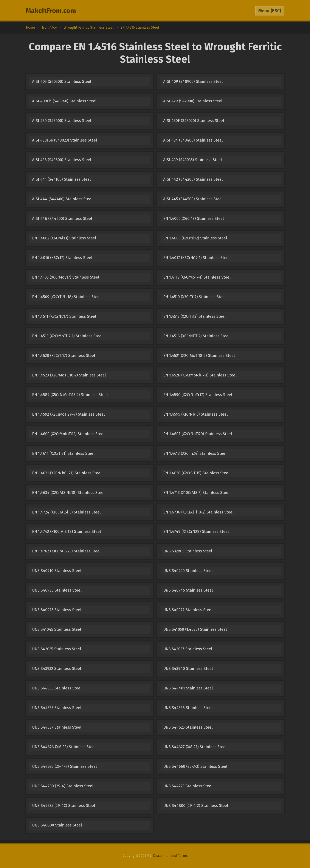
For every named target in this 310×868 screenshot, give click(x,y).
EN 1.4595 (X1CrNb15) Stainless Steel (195, 414)
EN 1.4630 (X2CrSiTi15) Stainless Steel (196, 473)
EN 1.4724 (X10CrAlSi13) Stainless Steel (66, 512)
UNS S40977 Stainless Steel (188, 610)
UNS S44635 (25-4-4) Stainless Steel (64, 766)
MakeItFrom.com (51, 11)
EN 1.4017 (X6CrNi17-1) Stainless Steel (196, 258)
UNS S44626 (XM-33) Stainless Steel (64, 747)
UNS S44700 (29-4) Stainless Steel (63, 786)
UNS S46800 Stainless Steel (57, 825)
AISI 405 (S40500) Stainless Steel (62, 82)
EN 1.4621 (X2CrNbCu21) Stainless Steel (67, 473)
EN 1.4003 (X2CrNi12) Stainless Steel (195, 238)
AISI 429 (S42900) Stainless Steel (193, 101)
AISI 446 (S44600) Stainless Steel (62, 219)
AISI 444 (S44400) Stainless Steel (62, 199)
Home (30, 27)
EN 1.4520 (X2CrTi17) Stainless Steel (64, 356)
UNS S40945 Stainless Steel (188, 590)
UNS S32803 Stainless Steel (188, 551)
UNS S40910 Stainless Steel (57, 571)
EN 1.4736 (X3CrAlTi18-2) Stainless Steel (198, 512)
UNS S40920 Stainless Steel (188, 571)
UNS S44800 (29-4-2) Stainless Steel (196, 806)
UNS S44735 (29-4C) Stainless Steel (64, 806)
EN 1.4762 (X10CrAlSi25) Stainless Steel (66, 551)
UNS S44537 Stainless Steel (57, 727)
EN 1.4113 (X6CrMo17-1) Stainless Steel (197, 277)
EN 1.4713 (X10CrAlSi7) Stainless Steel (196, 493)
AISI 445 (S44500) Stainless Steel (193, 199)
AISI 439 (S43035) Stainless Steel (193, 160)
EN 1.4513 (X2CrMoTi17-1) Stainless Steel (67, 336)
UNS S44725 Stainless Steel (188, 786)
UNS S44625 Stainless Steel (188, 727)
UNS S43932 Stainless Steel (57, 669)
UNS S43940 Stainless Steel (188, 669)
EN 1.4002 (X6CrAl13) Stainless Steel (64, 238)
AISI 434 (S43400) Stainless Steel (193, 140)
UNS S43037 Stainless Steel (188, 649)
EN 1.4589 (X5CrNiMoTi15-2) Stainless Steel (70, 395)
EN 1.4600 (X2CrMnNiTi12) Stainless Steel (68, 434)
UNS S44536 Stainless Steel (188, 708)
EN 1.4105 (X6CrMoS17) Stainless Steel (66, 277)
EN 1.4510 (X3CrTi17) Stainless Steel (195, 297)
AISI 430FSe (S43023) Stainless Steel (65, 140)
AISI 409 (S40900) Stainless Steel (193, 82)
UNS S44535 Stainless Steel (57, 708)
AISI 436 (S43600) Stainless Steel (62, 160)
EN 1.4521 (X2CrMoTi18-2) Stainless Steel (199, 356)
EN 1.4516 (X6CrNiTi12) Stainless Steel (196, 336)
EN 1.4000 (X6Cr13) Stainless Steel (194, 219)
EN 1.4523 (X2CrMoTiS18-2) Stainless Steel (69, 375)
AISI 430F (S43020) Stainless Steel (194, 121)
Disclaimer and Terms (170, 856)
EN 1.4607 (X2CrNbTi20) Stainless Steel (198, 434)
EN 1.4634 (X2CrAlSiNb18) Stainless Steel (68, 493)
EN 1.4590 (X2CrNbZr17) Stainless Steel (198, 395)
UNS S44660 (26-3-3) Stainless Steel (195, 766)
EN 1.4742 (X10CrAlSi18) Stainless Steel (67, 532)
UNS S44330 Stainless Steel (57, 688)
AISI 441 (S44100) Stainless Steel (61, 179)
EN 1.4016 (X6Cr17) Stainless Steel (62, 258)
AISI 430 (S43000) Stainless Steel (62, 121)
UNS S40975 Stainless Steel (57, 610)
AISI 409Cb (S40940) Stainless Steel (64, 101)
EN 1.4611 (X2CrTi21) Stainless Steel (63, 453)
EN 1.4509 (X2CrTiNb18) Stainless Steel (66, 297)
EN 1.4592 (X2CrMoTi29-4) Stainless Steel (68, 414)
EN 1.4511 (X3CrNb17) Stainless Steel (64, 316)
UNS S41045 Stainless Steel (57, 629)
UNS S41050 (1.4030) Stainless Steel (195, 629)
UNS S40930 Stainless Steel (57, 590)
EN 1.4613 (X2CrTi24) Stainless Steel (195, 453)
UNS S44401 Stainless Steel (188, 688)
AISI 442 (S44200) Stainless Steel (193, 179)
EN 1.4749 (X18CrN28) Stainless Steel (196, 532)
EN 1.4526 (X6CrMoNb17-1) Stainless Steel (200, 375)
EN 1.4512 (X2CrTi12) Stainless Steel (194, 316)
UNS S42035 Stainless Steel (57, 649)
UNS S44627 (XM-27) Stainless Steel (195, 747)
